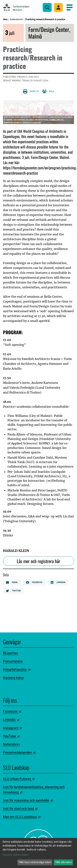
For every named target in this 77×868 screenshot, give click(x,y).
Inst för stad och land (20, 809)
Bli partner (11, 653)
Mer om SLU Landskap (22, 817)
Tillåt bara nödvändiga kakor (35, 862)
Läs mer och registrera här (38, 561)
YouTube (11, 736)
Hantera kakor (14, 678)
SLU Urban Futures (19, 779)
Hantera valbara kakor (16, 855)
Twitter (13, 591)
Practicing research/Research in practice (45, 19)
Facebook (34, 582)
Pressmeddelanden (19, 752)
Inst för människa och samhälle (28, 800)
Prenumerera (13, 661)
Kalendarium (16, 19)
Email (12, 582)
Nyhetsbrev (12, 744)
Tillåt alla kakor (63, 862)
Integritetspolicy (17, 669)
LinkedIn (58, 582)
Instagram (12, 728)
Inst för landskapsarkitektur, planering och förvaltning (34, 790)
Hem (5, 19)
